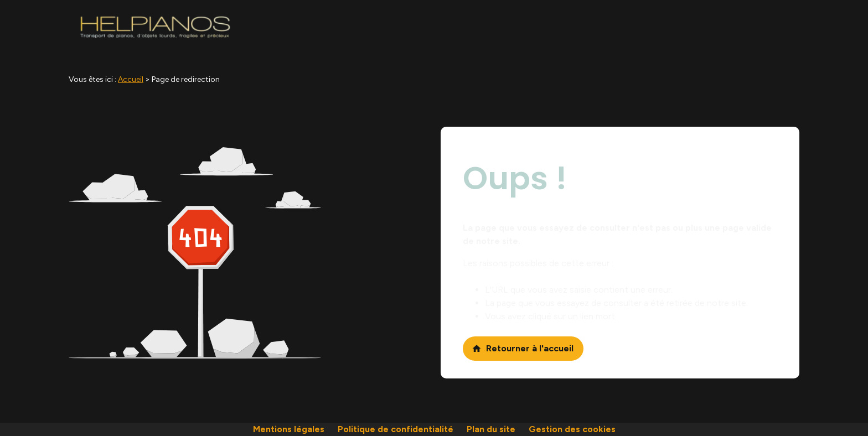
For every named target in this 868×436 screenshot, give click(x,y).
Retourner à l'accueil (523, 348)
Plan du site (491, 429)
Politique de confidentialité (396, 429)
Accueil (131, 79)
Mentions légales (289, 429)
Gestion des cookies (572, 429)
